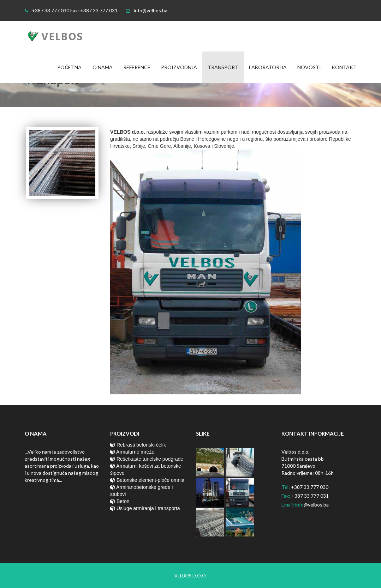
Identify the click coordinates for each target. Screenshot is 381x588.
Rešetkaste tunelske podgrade (147, 459)
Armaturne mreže (132, 452)
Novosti (309, 67)
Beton (120, 501)
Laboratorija (268, 67)
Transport (223, 67)
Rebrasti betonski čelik (138, 445)
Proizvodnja (179, 67)
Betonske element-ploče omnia (147, 480)
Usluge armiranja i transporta (145, 508)
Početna (69, 67)
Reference (137, 67)
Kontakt (344, 67)
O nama (103, 67)
